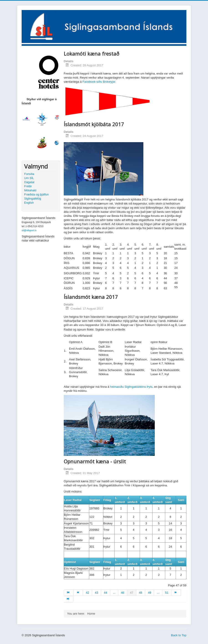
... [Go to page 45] (114, 593)
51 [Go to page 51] (167, 593)
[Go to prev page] (78, 593)
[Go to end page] (68, 599)
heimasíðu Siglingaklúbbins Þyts (131, 387)
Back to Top (179, 635)
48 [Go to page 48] (141, 593)
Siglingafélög (33, 199)
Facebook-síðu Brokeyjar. (99, 82)
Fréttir (28, 186)
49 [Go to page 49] (150, 593)
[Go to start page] (69, 593)
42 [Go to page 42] (87, 593)
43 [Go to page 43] (96, 593)
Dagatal (29, 182)
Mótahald (30, 190)
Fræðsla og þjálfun (36, 194)
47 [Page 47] (132, 593)
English (29, 203)
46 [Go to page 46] (123, 593)
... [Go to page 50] (158, 593)
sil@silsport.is (29, 230)
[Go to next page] (176, 593)
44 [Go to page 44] (105, 593)
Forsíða (29, 174)
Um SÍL (29, 178)
